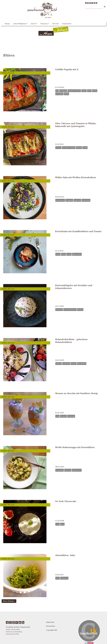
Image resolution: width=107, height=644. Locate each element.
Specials (33, 24)
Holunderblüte (82, 364)
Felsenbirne (66, 364)
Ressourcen (44, 24)
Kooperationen (67, 24)
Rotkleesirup (64, 578)
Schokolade (71, 416)
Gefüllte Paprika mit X (67, 69)
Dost (57, 91)
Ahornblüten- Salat (65, 555)
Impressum (50, 622)
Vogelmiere (77, 200)
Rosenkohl (68, 470)
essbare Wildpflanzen (20, 24)
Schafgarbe (69, 200)
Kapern (84, 91)
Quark (62, 524)
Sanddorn (63, 416)
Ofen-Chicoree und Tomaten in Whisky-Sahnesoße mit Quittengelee (76, 125)
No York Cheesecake (66, 501)
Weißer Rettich (77, 254)
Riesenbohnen (60, 200)
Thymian (79, 148)
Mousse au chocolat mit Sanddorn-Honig (76, 393)
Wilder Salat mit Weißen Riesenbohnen (76, 177)
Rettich (63, 254)
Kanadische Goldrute (74, 91)
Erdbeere (59, 364)
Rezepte (7, 24)
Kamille (58, 254)
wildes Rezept (8, 73)
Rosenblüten (60, 470)
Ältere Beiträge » (9, 601)
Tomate (66, 94)
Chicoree (58, 148)
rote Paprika (59, 94)
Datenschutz (51, 626)
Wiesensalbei (86, 200)
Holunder (74, 364)
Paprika (95, 91)
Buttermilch (59, 310)
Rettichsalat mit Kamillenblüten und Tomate (78, 231)
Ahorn (57, 524)
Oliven (89, 91)
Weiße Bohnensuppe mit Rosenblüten (75, 447)
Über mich (55, 24)
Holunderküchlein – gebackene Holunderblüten (71, 341)
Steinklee (80, 310)
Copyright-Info (52, 630)
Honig (57, 416)
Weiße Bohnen (77, 470)
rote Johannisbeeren (70, 310)
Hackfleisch (63, 91)
